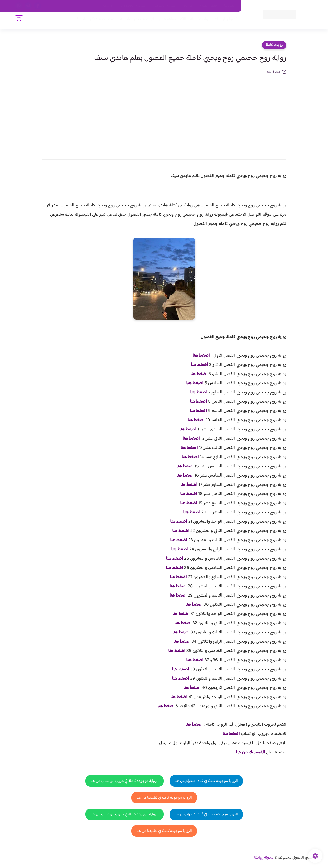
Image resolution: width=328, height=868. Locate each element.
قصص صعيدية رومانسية (95, 21)
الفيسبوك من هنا (250, 752)
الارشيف (108, 6)
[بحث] (19, 21)
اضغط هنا (201, 356)
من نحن (187, 6)
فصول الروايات (224, 21)
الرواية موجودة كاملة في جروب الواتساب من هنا (124, 781)
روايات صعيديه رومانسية (139, 21)
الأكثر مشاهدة (174, 21)
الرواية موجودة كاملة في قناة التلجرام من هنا (206, 781)
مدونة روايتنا (264, 858)
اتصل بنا (230, 6)
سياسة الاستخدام (163, 6)
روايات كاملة (199, 21)
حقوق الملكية (208, 6)
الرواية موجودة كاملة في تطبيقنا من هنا (164, 798)
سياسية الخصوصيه (133, 6)
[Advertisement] (164, 113)
